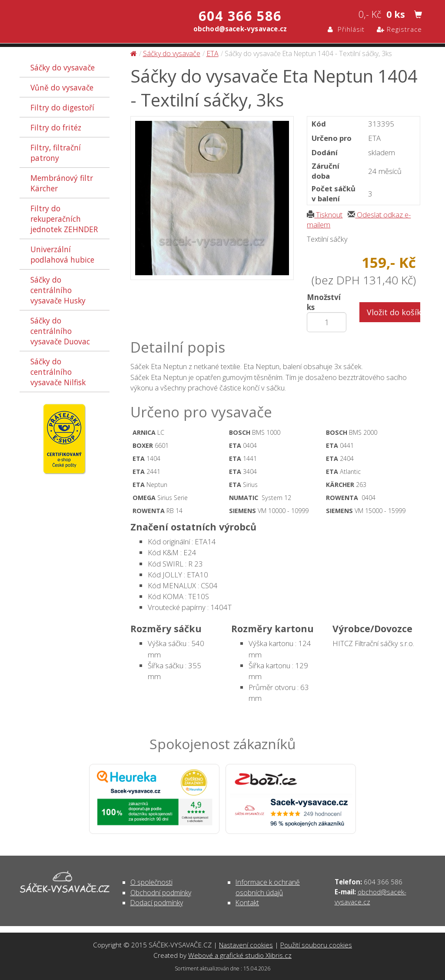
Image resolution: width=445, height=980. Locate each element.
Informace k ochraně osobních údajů (268, 887)
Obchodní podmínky (161, 893)
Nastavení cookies (246, 945)
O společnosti (151, 882)
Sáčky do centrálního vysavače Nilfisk (58, 372)
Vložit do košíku (394, 312)
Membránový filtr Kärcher (62, 183)
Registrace (399, 29)
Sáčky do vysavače (63, 67)
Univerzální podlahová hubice (62, 254)
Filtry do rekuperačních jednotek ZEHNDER (64, 219)
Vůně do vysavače (62, 87)
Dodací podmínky (157, 903)
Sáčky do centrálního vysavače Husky (58, 290)
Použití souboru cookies (316, 945)
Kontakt (247, 903)
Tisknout (325, 215)
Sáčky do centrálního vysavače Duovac (60, 331)
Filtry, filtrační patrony (56, 153)
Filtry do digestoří (62, 107)
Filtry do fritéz (56, 127)
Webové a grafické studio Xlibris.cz (240, 955)
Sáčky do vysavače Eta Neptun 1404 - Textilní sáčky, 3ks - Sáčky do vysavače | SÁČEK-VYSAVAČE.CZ (111, 21)
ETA (213, 53)
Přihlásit (346, 29)
